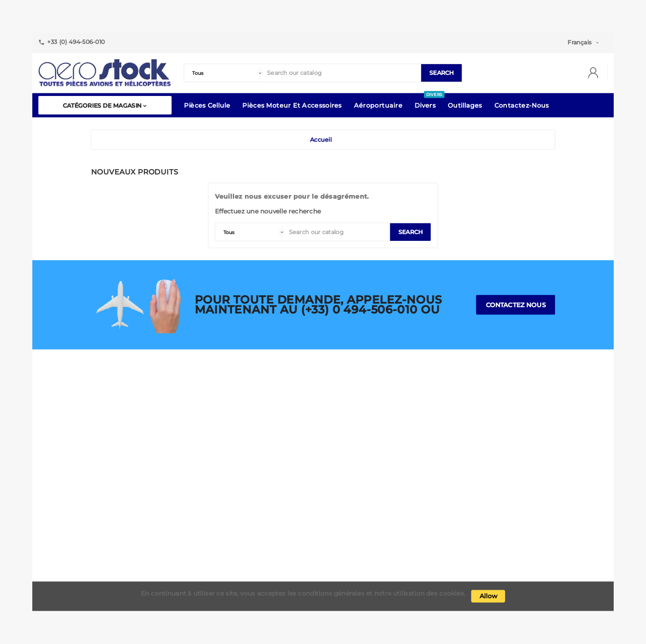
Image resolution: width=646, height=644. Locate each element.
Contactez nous (516, 305)
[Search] (342, 73)
